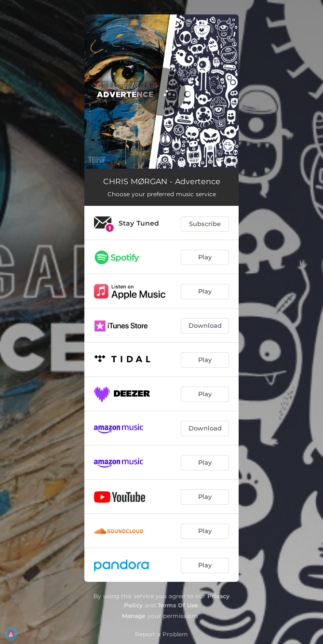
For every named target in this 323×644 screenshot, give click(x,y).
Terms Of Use (178, 605)
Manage (134, 616)
